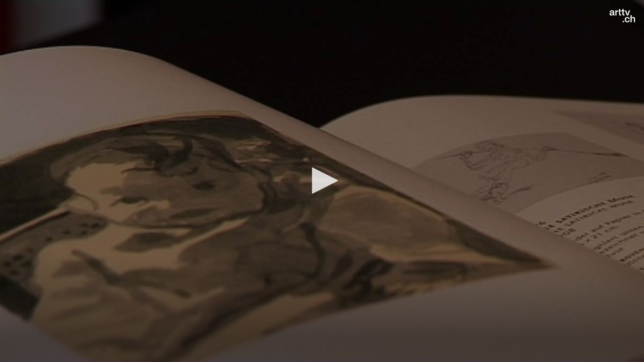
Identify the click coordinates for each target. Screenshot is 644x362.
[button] (322, 181)
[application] (322, 181)
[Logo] (622, 16)
